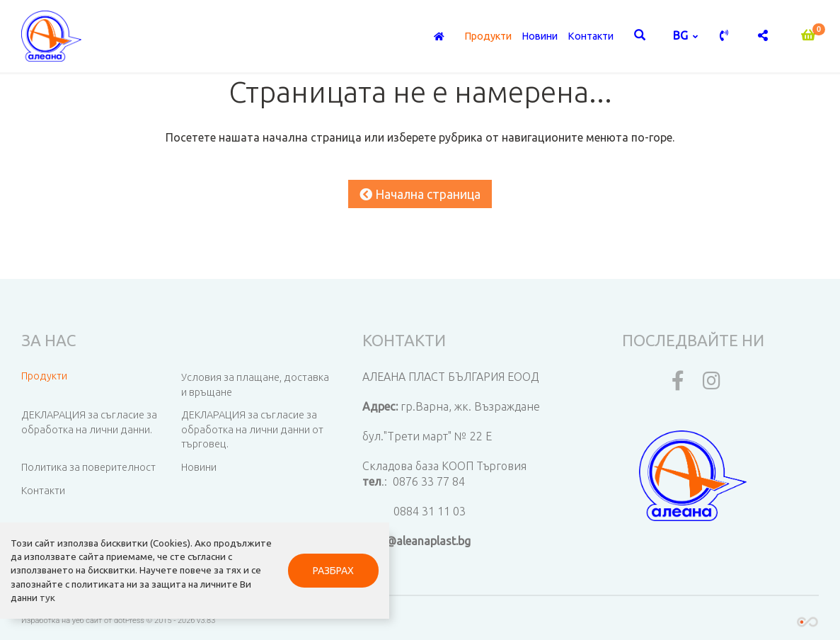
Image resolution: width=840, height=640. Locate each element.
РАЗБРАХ (333, 571)
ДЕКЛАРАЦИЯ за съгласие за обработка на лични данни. (89, 422)
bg (682, 35)
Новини (540, 36)
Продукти (488, 36)
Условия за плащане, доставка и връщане (255, 385)
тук (47, 598)
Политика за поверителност (88, 467)
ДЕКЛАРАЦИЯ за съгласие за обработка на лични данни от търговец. (252, 429)
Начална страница (420, 194)
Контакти (591, 36)
